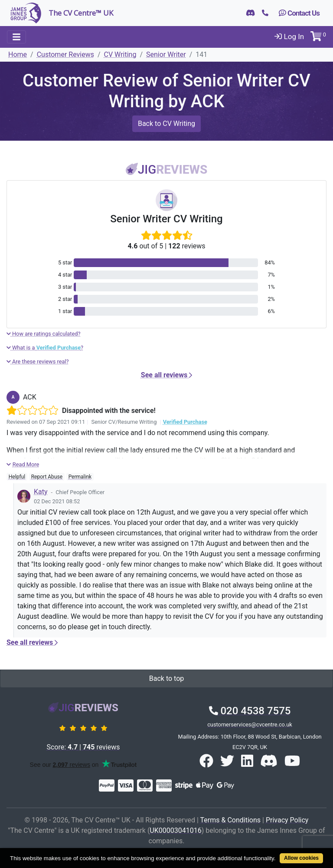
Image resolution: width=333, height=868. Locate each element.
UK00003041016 (175, 830)
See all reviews (166, 375)
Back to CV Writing (166, 124)
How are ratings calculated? (44, 334)
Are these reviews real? (38, 361)
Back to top (166, 678)
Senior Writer (166, 54)
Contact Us (299, 13)
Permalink (80, 477)
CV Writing (120, 54)
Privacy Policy (287, 820)
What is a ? (45, 348)
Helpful (17, 477)
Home (18, 54)
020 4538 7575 (250, 711)
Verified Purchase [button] (185, 422)
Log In (289, 36)
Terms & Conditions (231, 820)
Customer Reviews (65, 54)
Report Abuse (47, 477)
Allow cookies (301, 858)
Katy (41, 492)
